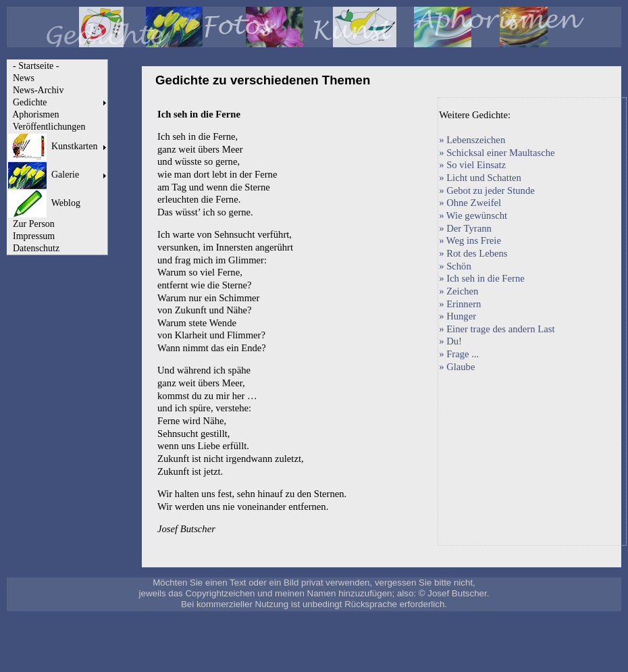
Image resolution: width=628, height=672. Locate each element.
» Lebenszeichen (472, 140)
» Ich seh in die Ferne (482, 278)
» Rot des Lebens (473, 253)
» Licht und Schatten (480, 178)
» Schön (455, 266)
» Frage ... (459, 354)
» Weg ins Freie (470, 240)
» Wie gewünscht (473, 215)
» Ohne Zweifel (470, 203)
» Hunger (457, 316)
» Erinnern (460, 304)
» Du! (450, 341)
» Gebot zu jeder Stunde (487, 190)
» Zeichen (459, 291)
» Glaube (457, 367)
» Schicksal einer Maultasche (497, 153)
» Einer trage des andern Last (497, 329)
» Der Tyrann (465, 228)
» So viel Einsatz (472, 165)
